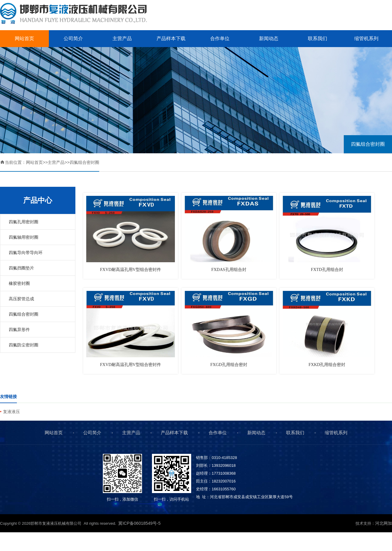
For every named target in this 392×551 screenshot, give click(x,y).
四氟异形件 (19, 330)
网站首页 (24, 38)
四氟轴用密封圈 (24, 237)
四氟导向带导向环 (26, 253)
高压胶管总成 (21, 299)
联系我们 (318, 38)
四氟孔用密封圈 (24, 222)
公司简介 (73, 38)
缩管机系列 (366, 38)
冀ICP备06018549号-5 (140, 523)
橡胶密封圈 (19, 283)
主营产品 (122, 38)
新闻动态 (269, 38)
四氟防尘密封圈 (24, 345)
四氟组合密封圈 (368, 144)
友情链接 (8, 397)
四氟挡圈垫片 (21, 268)
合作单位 (220, 38)
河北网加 (384, 523)
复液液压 (11, 412)
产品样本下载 (171, 38)
